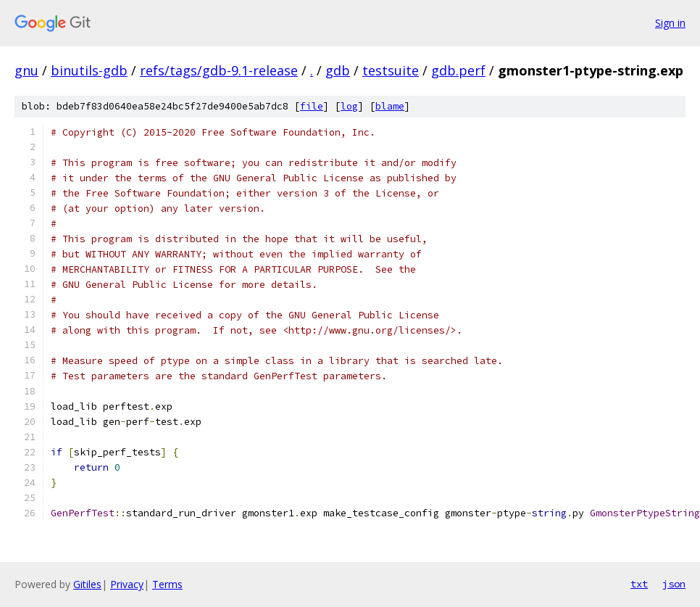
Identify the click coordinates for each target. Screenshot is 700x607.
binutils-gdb (89, 70)
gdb (338, 70)
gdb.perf (458, 70)
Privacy (127, 584)
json (674, 584)
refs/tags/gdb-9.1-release (219, 70)
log (349, 106)
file (312, 106)
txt (639, 584)
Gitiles (87, 584)
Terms (167, 584)
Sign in (670, 23)
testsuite (391, 70)
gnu (26, 70)
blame (390, 106)
